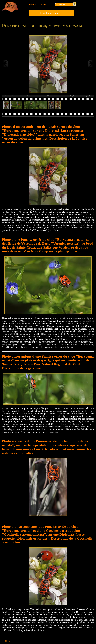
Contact (45, 5)
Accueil (32, 5)
